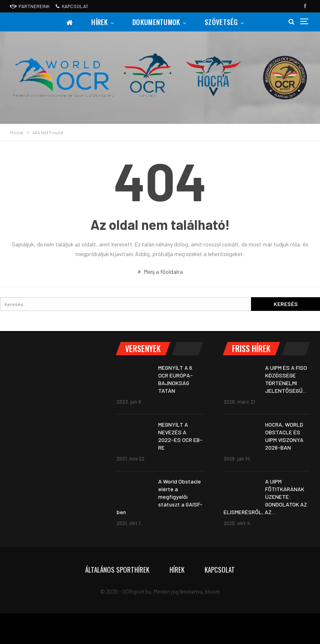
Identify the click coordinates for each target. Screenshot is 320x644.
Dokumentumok (157, 22)
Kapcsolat (72, 6)
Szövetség (223, 22)
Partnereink (30, 6)
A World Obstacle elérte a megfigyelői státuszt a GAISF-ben (160, 497)
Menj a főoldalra (160, 272)
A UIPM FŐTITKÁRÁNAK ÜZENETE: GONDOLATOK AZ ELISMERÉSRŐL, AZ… (265, 497)
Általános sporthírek (117, 570)
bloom (212, 592)
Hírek (99, 22)
